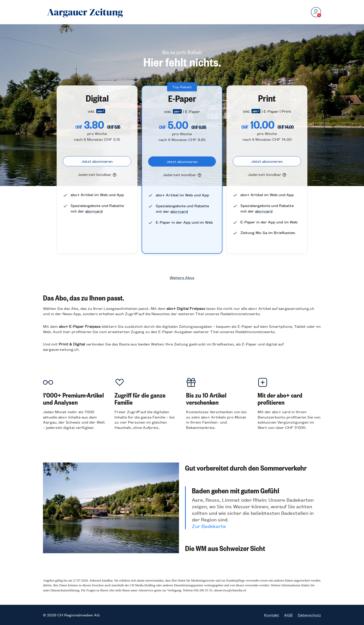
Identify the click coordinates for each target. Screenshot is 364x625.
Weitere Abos (182, 277)
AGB (288, 615)
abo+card (94, 211)
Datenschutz (309, 615)
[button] (253, 468)
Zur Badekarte (209, 526)
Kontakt (272, 615)
